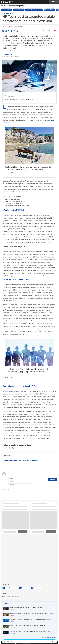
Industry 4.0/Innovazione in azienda (34, 10)
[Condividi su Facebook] (3, 31)
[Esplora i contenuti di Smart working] (37, 590)
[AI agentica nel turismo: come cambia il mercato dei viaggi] (29, 612)
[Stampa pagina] (17, 31)
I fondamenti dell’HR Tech (12, 202)
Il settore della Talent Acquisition (16, 204)
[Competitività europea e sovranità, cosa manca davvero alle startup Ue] (29, 624)
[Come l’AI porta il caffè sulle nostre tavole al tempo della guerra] (29, 630)
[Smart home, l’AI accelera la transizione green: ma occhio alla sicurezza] (29, 636)
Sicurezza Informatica (19, 10)
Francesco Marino (7, 54)
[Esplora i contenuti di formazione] (25, 590)
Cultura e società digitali (15, 26)
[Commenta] (52, 483)
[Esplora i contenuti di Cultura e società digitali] (11, 599)
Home (4, 26)
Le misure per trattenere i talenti (14, 207)
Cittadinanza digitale (7, 10)
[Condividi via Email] (11, 31)
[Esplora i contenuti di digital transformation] (10, 590)
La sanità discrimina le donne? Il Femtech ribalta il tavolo (21, 463)
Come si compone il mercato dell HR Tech (17, 209)
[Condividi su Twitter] (9, 31)
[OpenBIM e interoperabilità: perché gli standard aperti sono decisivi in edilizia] (29, 618)
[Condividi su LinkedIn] (6, 31)
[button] (4, 6)
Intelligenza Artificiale (50, 10)
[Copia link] (14, 31)
